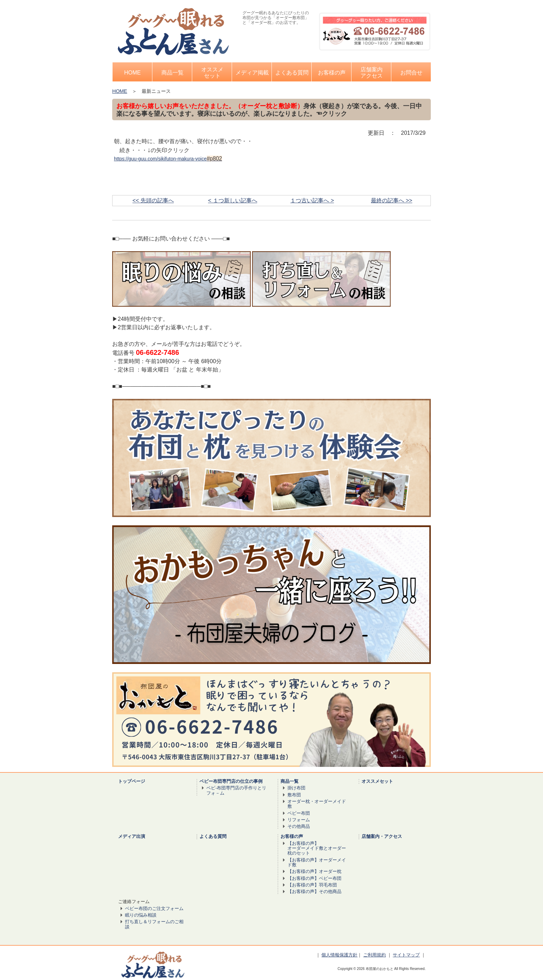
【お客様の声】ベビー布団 (314, 878)
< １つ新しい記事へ (233, 200)
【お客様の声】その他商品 (314, 891)
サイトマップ (406, 955)
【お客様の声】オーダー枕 (314, 871)
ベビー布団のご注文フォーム (154, 908)
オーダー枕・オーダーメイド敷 (317, 804)
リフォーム (299, 820)
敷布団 (294, 795)
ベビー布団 (299, 813)
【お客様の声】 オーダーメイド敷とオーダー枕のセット (317, 848)
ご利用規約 (375, 955)
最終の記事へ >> (391, 200)
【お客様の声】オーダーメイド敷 (317, 862)
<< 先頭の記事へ (153, 200)
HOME (120, 91)
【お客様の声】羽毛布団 (312, 885)
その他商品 (299, 826)
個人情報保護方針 (339, 955)
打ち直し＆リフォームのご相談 (154, 924)
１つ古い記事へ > (312, 200)
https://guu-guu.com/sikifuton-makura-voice (160, 159)
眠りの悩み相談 (141, 915)
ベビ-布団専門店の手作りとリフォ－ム (236, 790)
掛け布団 (296, 788)
